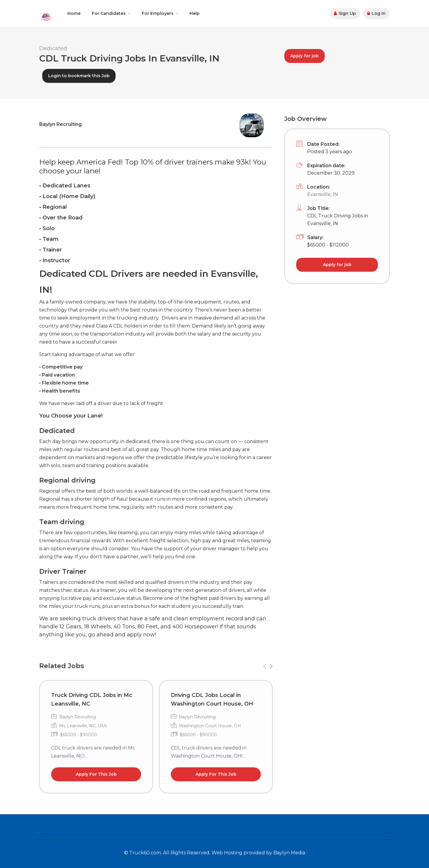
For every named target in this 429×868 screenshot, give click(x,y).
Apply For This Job (96, 774)
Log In (376, 13)
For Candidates (109, 13)
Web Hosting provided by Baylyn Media (258, 853)
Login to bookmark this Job (79, 76)
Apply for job (305, 56)
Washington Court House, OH (210, 726)
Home (74, 13)
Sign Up (345, 13)
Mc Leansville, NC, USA (83, 726)
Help (195, 13)
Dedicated (53, 48)
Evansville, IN (323, 194)
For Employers (158, 13)
